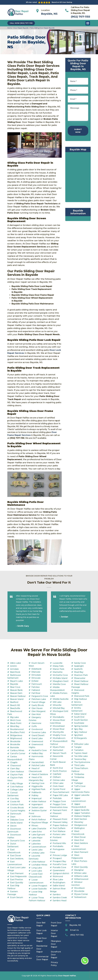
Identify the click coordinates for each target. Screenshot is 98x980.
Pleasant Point (60, 819)
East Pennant (17, 873)
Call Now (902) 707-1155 (21, 23)
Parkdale (57, 798)
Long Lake (37, 868)
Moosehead (59, 726)
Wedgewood (80, 825)
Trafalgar (79, 783)
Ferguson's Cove (40, 696)
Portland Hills (59, 843)
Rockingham (59, 883)
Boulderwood (17, 729)
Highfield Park (38, 789)
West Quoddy (81, 867)
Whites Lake (80, 873)
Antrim (14, 666)
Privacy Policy (54, 964)
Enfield (35, 681)
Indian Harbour (39, 801)
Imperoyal (37, 798)
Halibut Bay (37, 753)
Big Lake (14, 717)
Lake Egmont (38, 835)
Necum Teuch (59, 753)
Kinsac (35, 826)
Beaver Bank (16, 690)
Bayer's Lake (16, 681)
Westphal (79, 870)
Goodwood (37, 729)
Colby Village (16, 784)
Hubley (35, 795)
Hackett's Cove (39, 750)
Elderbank (37, 669)
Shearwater (80, 678)
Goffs (34, 726)
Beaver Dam (16, 693)
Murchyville (58, 732)
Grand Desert (38, 735)
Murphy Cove (59, 735)
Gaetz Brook (38, 705)
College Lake (17, 790)
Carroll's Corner (18, 754)
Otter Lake (58, 783)
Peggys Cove (59, 801)
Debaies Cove (17, 820)
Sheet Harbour (81, 681)
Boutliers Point (17, 732)
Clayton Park (16, 775)
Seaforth (78, 669)
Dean (13, 817)
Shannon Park (81, 675)
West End (79, 840)
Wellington (79, 828)
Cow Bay (14, 799)
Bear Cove (15, 687)
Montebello (58, 717)
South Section (81, 720)
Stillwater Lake (81, 744)
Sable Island (59, 886)
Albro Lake (15, 663)
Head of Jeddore (40, 774)
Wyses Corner (81, 894)
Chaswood (15, 765)
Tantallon (79, 750)
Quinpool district (61, 873)
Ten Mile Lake (81, 756)
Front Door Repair (56, 924)
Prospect (57, 858)
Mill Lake (57, 702)
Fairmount (37, 684)
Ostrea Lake (59, 780)
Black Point (16, 723)
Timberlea (79, 774)
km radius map (78, 178)
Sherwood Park (82, 696)
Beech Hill (15, 705)
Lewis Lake (37, 850)
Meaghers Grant (61, 681)
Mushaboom (59, 738)
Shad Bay (79, 672)
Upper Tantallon (82, 813)
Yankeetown (80, 897)
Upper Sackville (82, 810)
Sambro (57, 895)
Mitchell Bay (59, 708)
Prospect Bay (59, 861)
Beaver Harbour (18, 696)
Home (10, 28)
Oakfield (57, 774)
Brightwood (16, 738)
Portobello (58, 846)
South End (79, 717)
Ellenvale (36, 672)
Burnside (14, 747)
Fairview (36, 687)
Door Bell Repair (41, 924)
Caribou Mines (17, 750)
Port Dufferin (59, 828)
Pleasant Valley (60, 822)
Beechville (15, 708)
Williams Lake (81, 876)
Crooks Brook (17, 808)
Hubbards (36, 792)
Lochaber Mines (39, 865)
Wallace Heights (82, 816)
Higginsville (37, 786)
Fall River (36, 693)
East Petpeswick (18, 876)
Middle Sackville (61, 699)
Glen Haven (37, 708)
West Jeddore (81, 843)
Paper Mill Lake (60, 795)
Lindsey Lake (38, 853)
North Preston (60, 771)
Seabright (79, 666)
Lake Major (37, 838)
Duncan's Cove (17, 841)
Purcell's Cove (60, 864)
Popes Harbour (60, 825)
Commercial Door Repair (42, 958)
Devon (13, 826)
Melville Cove (59, 684)
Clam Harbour (17, 772)
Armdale (14, 669)
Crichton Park (17, 805)
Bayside (14, 684)
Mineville (57, 705)
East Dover (16, 856)
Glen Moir (36, 714)
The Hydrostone (82, 762)
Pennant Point (60, 810)
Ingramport (37, 804)
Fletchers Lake (39, 699)
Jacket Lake (37, 807)
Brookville (15, 744)
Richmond (58, 876)
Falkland (36, 690)
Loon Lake (37, 871)
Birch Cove (15, 720)
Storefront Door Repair (56, 955)
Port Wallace (59, 831)
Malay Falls (58, 666)
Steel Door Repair (42, 940)
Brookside (15, 741)
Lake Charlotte (39, 829)
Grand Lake (37, 738)
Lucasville (58, 663)
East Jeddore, (17, 859)
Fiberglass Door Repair (56, 944)
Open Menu (88, 23)
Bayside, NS (49, 14)
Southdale (79, 723)
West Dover (80, 837)
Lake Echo (37, 832)
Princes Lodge (60, 855)
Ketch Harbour (39, 819)
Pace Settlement (61, 792)
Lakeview (36, 844)
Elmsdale (36, 675)
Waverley (79, 822)
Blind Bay (15, 726)
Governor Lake (39, 732)
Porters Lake (59, 834)
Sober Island (80, 714)
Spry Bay (78, 729)
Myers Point (59, 747)
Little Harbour (38, 862)
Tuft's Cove (80, 786)
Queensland (59, 870)
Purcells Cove (59, 867)
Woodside (79, 891)
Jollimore (36, 816)
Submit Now (78, 131)
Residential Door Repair (42, 949)
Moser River (59, 729)
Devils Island (16, 823)
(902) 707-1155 (80, 17)
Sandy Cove (80, 663)
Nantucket (58, 750)
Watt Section (80, 819)
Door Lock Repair (41, 932)
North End (58, 768)
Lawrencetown (39, 847)
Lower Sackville (39, 889)
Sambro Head (60, 901)
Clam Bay (15, 769)
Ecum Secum (17, 897)
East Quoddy (17, 883)
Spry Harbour (81, 732)
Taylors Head (81, 753)
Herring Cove (38, 783)
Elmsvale (36, 678)
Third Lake (79, 765)
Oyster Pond (59, 789)
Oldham (57, 777)
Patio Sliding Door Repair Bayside (42, 28)
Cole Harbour (17, 787)
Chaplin (14, 762)
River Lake (58, 879)
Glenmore (36, 723)
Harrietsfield (38, 762)
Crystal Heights (18, 811)
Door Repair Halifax (67, 976)
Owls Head (58, 786)
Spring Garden (81, 726)
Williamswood (81, 879)
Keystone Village (40, 822)
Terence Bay (80, 759)
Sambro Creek (60, 898)
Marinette (58, 672)
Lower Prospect (39, 886)
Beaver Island (17, 699)
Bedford (14, 702)
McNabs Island (60, 678)
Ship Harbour (80, 699)
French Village (38, 702)
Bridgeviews (16, 735)
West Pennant (81, 852)
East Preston (17, 879)
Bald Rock (15, 672)
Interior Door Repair (54, 933)
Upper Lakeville (82, 795)
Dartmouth (16, 814)
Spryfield (78, 735)
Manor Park (58, 669)
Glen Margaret (38, 711)
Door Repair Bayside (21, 28)
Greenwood (37, 741)
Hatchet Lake (38, 765)
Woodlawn (79, 888)
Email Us (74, 930)
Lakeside (36, 841)
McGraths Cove (60, 675)
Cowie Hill (15, 802)
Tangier (78, 747)
